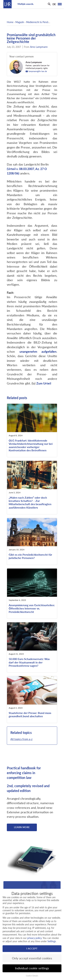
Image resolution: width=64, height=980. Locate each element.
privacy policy (34, 938)
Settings (52, 941)
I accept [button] (32, 949)
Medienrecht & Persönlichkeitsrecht (45, 22)
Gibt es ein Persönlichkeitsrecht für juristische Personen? (30, 556)
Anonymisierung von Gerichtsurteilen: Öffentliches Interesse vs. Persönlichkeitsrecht (32, 608)
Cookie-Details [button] (32, 976)
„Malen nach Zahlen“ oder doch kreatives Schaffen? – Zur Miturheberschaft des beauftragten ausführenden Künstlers (30, 502)
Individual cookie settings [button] (32, 968)
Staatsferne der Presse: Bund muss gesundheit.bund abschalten (30, 714)
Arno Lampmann (39, 47)
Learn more (22, 827)
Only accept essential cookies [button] (32, 958)
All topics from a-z (21, 739)
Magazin (20, 22)
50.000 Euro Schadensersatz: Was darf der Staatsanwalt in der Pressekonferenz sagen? (29, 662)
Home (10, 22)
